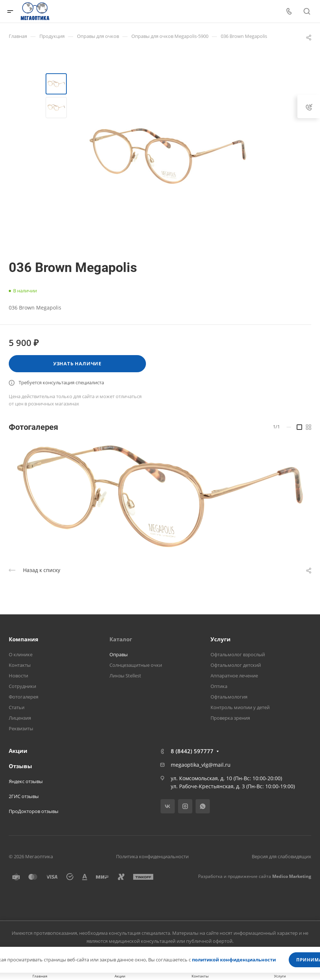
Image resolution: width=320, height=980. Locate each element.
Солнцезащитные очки (136, 665)
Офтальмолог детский (236, 665)
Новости (18, 676)
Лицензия (20, 718)
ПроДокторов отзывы (34, 811)
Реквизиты (21, 728)
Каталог (121, 639)
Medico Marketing (292, 876)
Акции (18, 751)
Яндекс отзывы (26, 781)
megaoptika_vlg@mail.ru (201, 765)
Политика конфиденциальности (152, 856)
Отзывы (20, 766)
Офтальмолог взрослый (238, 654)
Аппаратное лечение (234, 676)
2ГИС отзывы (24, 796)
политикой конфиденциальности (234, 960)
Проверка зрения (230, 718)
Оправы (119, 654)
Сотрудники (22, 686)
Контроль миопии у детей (240, 707)
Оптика (219, 686)
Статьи (17, 707)
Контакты (20, 665)
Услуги (221, 639)
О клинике (21, 654)
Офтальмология (229, 697)
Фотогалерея (24, 697)
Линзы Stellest (125, 676)
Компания (24, 639)
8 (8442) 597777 (192, 751)
